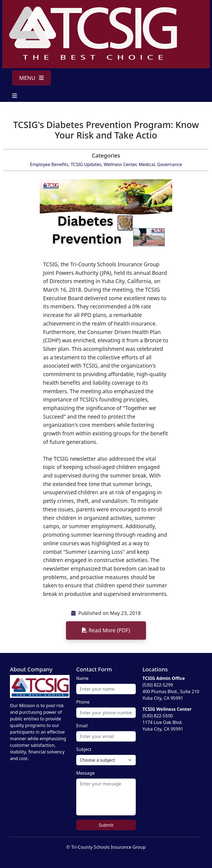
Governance (169, 164)
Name (82, 678)
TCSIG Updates (86, 164)
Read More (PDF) (106, 630)
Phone (83, 702)
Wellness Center (120, 164)
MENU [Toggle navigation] (31, 78)
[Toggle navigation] (15, 96)
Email (82, 726)
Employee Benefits (49, 164)
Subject (84, 749)
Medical (147, 164)
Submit (106, 825)
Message (85, 773)
